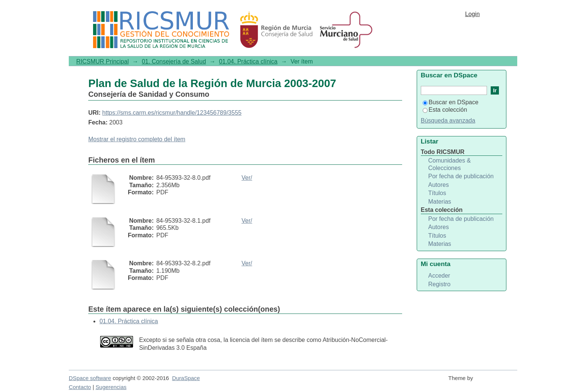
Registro (439, 284)
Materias (440, 202)
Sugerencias (111, 387)
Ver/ (247, 178)
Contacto (80, 387)
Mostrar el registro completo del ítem (137, 139)
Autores (439, 185)
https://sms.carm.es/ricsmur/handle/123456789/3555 (172, 113)
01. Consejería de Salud (174, 61)
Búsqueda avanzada (448, 121)
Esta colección (445, 110)
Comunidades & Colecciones (450, 164)
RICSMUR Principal (102, 61)
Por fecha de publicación (461, 176)
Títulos (437, 193)
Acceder (439, 276)
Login (472, 14)
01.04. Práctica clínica (248, 61)
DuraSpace (186, 378)
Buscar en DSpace (451, 102)
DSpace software (90, 378)
